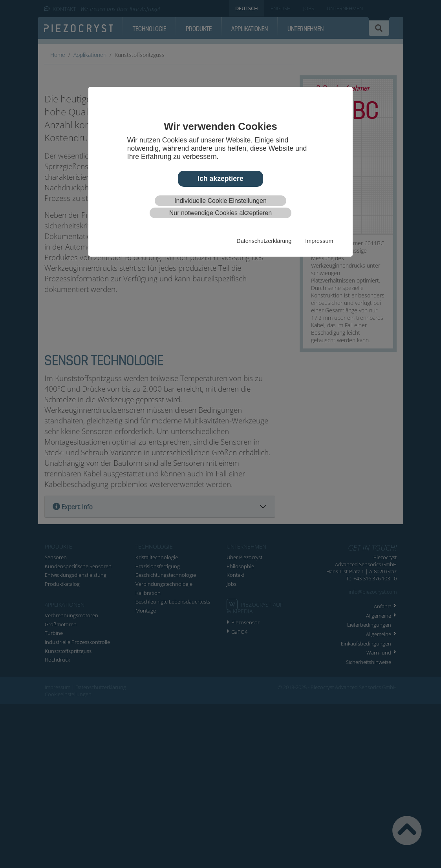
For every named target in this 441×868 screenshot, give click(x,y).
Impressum (319, 241)
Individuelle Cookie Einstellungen (220, 201)
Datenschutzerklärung (264, 241)
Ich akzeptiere (220, 179)
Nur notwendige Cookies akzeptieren (220, 213)
